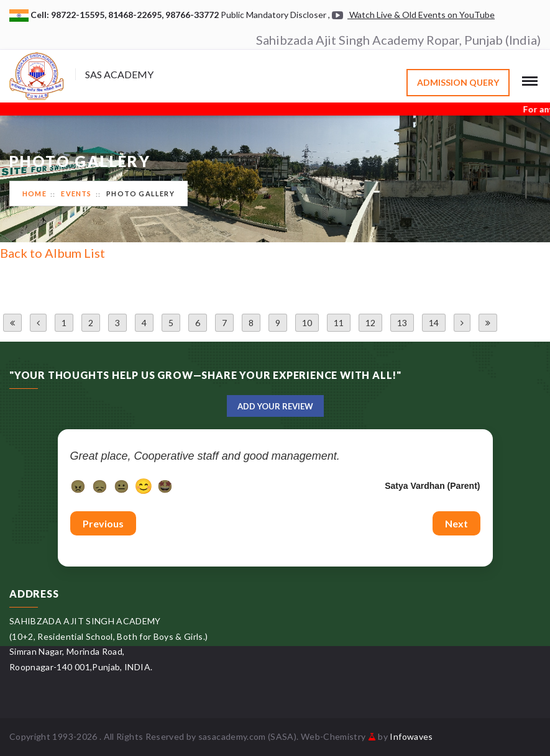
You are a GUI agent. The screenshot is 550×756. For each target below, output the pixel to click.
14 (434, 323)
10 (307, 323)
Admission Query (458, 82)
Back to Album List (53, 253)
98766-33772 (193, 15)
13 (402, 323)
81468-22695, (137, 15)
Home (34, 194)
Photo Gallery (140, 194)
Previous (103, 523)
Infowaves (411, 736)
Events (76, 194)
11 (339, 323)
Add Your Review (275, 406)
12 (370, 323)
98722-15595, (80, 15)
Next (456, 523)
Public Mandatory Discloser (273, 15)
